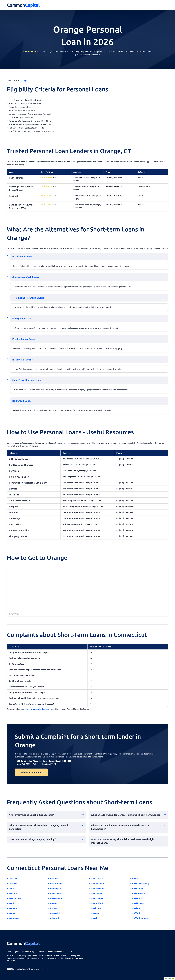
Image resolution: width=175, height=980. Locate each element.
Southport (137, 908)
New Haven (96, 893)
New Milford (97, 903)
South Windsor (139, 893)
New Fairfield (97, 883)
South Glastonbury (141, 883)
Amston (13, 878)
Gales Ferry (56, 893)
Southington (138, 903)
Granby (54, 908)
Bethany (13, 908)
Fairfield (54, 878)
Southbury (137, 898)
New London (97, 898)
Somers (135, 878)
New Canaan (97, 878)
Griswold (54, 918)
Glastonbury (56, 898)
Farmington (56, 888)
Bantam (13, 893)
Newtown (96, 913)
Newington (96, 908)
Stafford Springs (140, 918)
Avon (12, 888)
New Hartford (98, 888)
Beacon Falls (15, 898)
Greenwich (55, 913)
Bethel (12, 913)
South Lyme (137, 888)
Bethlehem (14, 918)
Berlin (12, 903)
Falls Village (56, 883)
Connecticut (12, 80)
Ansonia (13, 883)
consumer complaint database (37, 709)
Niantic (94, 918)
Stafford (136, 913)
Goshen (54, 903)
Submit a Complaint (31, 772)
